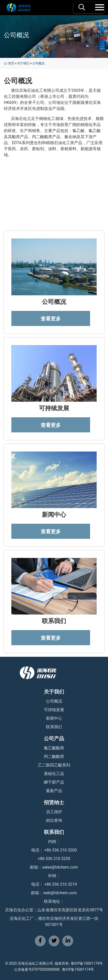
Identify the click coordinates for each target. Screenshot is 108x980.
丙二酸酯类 (54, 757)
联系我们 (54, 727)
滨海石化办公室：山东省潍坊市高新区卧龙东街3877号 (54, 910)
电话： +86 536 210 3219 (54, 884)
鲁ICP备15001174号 (78, 969)
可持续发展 (54, 710)
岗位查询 (54, 820)
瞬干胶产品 (54, 782)
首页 (11, 63)
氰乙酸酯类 (54, 748)
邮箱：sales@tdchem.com (54, 867)
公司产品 (54, 739)
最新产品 (54, 791)
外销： (54, 876)
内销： (54, 842)
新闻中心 (54, 718)
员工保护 (54, 812)
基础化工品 (54, 774)
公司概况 (38, 63)
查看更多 (51, 319)
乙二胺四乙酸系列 (54, 765)
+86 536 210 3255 (54, 859)
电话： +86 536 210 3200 (54, 850)
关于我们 (23, 63)
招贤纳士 (54, 802)
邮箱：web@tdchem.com (54, 893)
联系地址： (54, 901)
